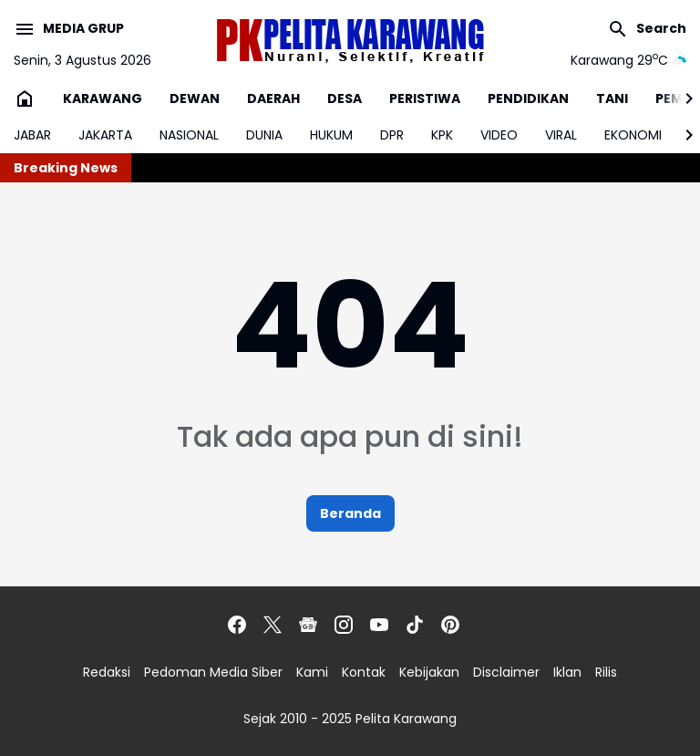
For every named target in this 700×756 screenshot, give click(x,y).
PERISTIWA (425, 98)
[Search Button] (647, 29)
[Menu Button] (69, 29)
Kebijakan (429, 672)
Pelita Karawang (406, 719)
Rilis (606, 672)
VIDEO (499, 135)
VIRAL (561, 135)
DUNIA (264, 135)
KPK (442, 135)
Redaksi (107, 672)
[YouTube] (379, 625)
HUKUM (331, 135)
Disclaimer (506, 672)
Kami (312, 672)
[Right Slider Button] (682, 98)
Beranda (350, 513)
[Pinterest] (450, 625)
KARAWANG (103, 98)
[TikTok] (415, 625)
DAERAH (273, 98)
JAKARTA (105, 135)
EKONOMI (633, 135)
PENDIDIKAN (528, 98)
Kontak (364, 672)
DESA (345, 98)
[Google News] (308, 625)
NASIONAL (189, 135)
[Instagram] (344, 625)
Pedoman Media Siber (213, 672)
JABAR (32, 135)
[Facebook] (237, 625)
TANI (612, 98)
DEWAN (195, 98)
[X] (273, 625)
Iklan (567, 672)
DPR (392, 135)
